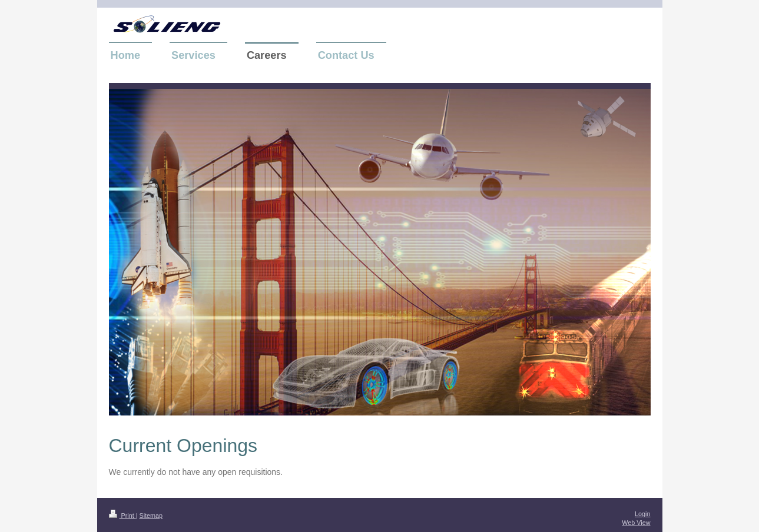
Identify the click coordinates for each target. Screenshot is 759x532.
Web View (636, 523)
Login (642, 514)
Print (122, 516)
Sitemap (151, 516)
